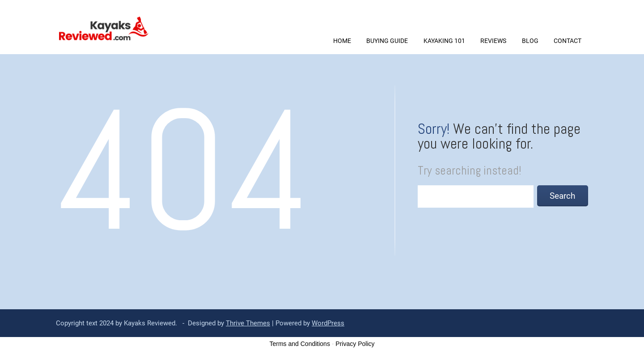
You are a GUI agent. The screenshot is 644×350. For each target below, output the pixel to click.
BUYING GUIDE (387, 41)
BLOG (530, 41)
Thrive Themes (248, 323)
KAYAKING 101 (444, 41)
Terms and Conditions (300, 344)
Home (342, 41)
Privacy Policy (355, 344)
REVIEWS (493, 41)
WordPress (328, 323)
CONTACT (568, 41)
